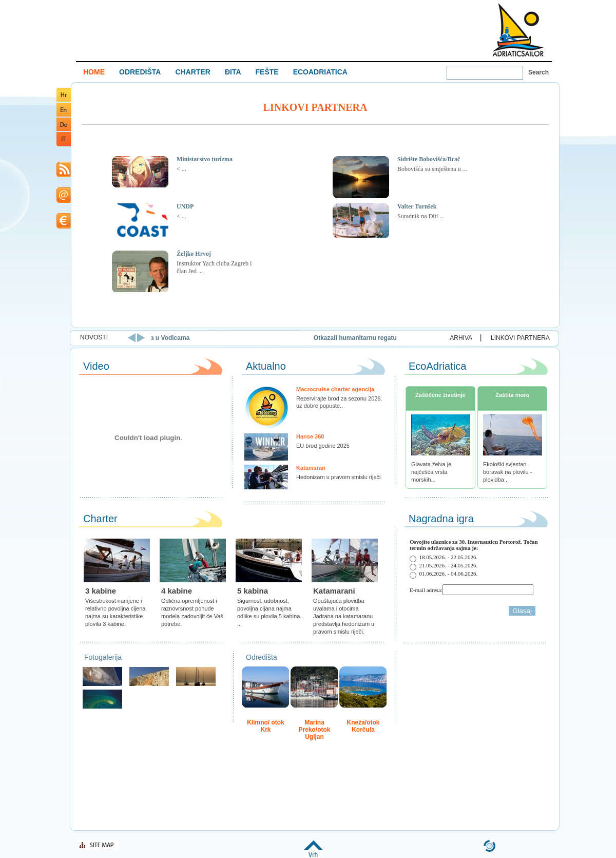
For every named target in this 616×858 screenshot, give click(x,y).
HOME (94, 72)
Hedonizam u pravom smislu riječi (338, 477)
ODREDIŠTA (140, 72)
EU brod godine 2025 (323, 446)
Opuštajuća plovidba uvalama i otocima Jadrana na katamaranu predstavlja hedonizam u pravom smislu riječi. (344, 616)
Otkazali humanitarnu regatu (381, 338)
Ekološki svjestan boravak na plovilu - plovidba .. (507, 472)
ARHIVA (461, 338)
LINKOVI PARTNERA (520, 338)
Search (538, 72)
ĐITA (233, 72)
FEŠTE (267, 72)
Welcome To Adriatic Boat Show (518, 30)
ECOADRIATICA (320, 72)
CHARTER (192, 72)
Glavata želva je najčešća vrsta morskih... (431, 472)
